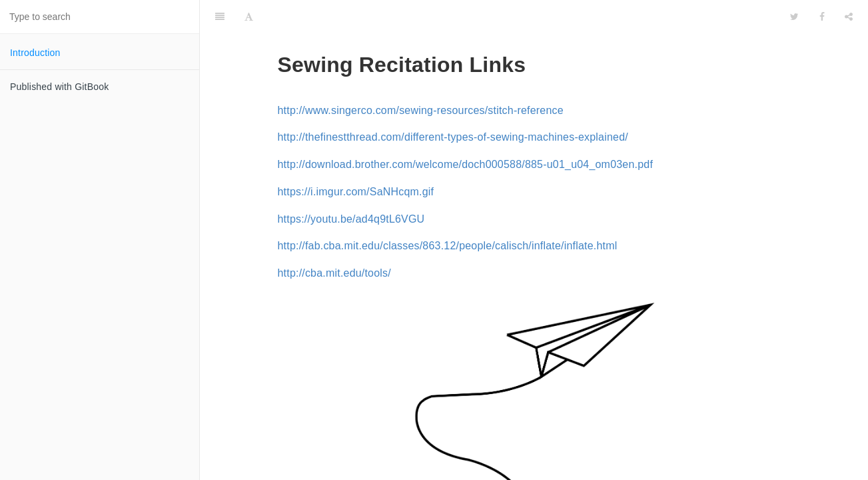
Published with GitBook (59, 87)
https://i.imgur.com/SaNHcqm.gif (356, 158)
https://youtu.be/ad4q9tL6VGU (351, 186)
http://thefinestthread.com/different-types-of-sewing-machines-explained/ (453, 104)
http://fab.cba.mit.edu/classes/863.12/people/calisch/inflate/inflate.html (448, 212)
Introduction (35, 53)
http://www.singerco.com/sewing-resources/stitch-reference (421, 77)
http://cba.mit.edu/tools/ (334, 240)
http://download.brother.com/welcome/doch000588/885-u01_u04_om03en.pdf (466, 131)
